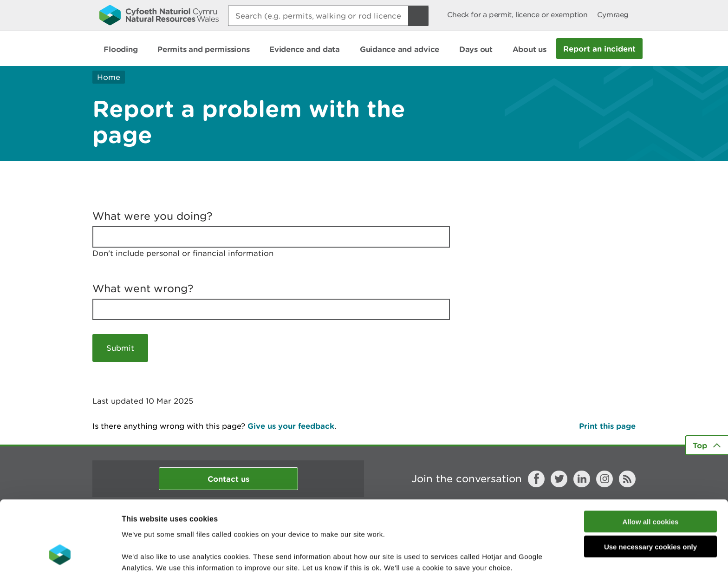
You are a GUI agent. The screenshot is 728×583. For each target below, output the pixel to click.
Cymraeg (613, 15)
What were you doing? (153, 216)
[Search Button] (418, 16)
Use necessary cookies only (650, 492)
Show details (492, 565)
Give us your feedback (291, 426)
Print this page (607, 426)
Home (109, 77)
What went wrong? (143, 288)
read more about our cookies (201, 534)
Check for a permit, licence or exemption (517, 15)
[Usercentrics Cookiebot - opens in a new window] (60, 565)
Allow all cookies (651, 466)
